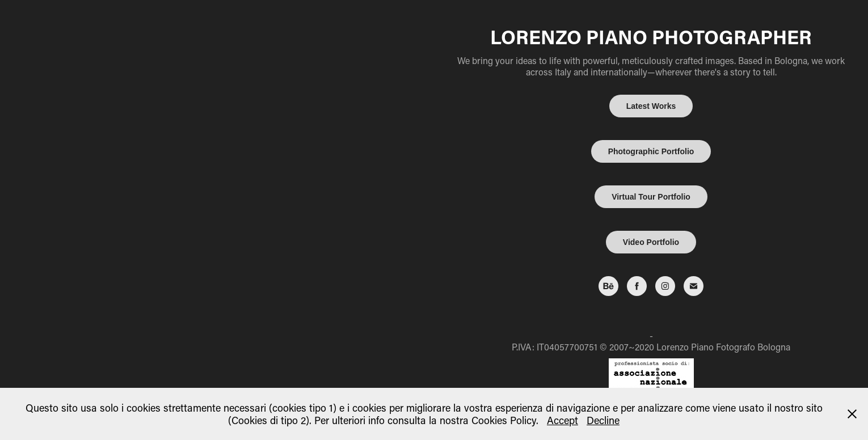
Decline (603, 420)
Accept (562, 420)
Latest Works (651, 106)
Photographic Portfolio (651, 151)
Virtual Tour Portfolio (651, 197)
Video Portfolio (651, 242)
